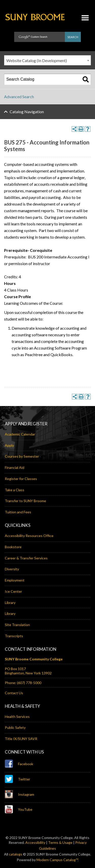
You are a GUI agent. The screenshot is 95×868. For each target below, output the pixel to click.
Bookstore (13, 547)
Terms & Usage (60, 842)
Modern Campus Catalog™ (57, 860)
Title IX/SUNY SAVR (21, 739)
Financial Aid (15, 467)
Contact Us (14, 693)
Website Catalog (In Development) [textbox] (37, 60)
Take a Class (15, 490)
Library (10, 603)
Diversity (12, 569)
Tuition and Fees (18, 512)
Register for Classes (21, 479)
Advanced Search (19, 97)
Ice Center (13, 591)
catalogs (16, 854)
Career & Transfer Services (26, 558)
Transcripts (14, 636)
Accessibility (35, 842)
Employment (15, 580)
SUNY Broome (35, 22)
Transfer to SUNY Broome (25, 501)
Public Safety (15, 727)
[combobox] (48, 60)
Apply (9, 445)
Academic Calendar (20, 434)
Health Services (17, 717)
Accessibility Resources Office (29, 536)
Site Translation (17, 625)
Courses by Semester (22, 456)
